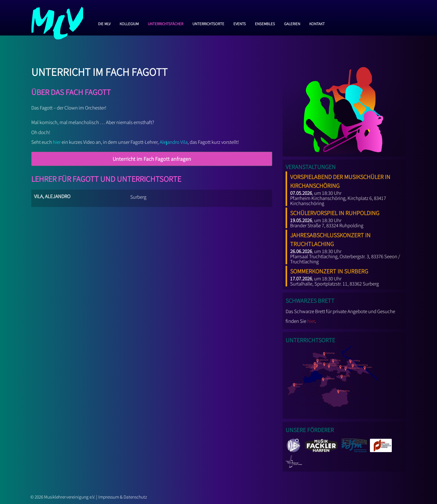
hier (57, 142)
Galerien (292, 23)
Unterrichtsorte (208, 23)
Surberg (138, 197)
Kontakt (317, 23)
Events (240, 23)
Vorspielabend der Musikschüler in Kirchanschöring (340, 180)
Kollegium (129, 23)
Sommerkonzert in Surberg (329, 270)
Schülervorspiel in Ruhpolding (335, 212)
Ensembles (265, 23)
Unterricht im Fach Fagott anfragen (152, 159)
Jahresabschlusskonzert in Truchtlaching (330, 238)
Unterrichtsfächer (166, 23)
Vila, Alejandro (52, 196)
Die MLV (104, 23)
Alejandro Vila (174, 142)
